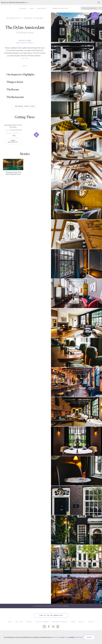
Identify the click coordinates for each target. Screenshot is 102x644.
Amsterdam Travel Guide (25, 106)
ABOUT (10, 622)
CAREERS (29, 622)
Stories (32, 8)
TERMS (73, 622)
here (27, 2)
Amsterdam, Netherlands (33, 18)
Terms (66, 637)
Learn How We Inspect (25, 43)
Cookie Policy (79, 637)
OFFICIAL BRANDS (42, 622)
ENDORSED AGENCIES (60, 622)
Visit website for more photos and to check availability (51, 606)
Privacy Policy (57, 637)
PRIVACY (82, 622)
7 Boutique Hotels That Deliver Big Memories (13, 173)
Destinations (23, 8)
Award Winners (42, 8)
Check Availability (13, 141)
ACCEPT (90, 637)
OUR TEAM (19, 622)
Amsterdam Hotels (14, 18)
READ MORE (25, 58)
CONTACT (91, 622)
